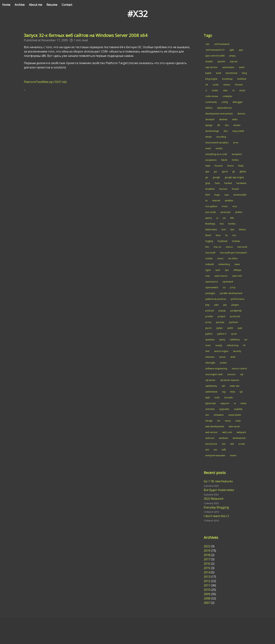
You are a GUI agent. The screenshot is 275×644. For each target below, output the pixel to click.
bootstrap (227, 79)
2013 (207, 577)
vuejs (238, 421)
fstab (241, 166)
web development (215, 426)
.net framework (222, 44)
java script (211, 212)
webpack (241, 432)
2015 (207, 568)
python (209, 334)
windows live (239, 438)
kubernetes (211, 229)
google (216, 177)
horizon (223, 189)
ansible (209, 61)
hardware (241, 183)
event (208, 148)
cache (216, 85)
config (225, 102)
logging (209, 241)
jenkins (239, 212)
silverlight (210, 363)
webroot (210, 438)
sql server (210, 380)
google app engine (234, 177)
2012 (207, 581)
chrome (239, 85)
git (234, 172)
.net (207, 44)
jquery (209, 218)
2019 (207, 551)
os (224, 287)
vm (219, 421)
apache (221, 61)
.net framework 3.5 (215, 50)
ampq (232, 56)
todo (217, 397)
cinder (215, 90)
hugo (217, 195)
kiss (222, 224)
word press (211, 444)
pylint (230, 328)
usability (238, 409)
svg (224, 392)
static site (235, 386)
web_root (227, 432)
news (237, 264)
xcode (242, 444)
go (207, 177)
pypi (240, 328)
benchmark (232, 73)
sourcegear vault (214, 374)
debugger (238, 102)
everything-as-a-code (216, 154)
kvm (224, 229)
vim (207, 415)
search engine (221, 351)
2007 (207, 603)
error (236, 143)
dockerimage (212, 131)
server (223, 357)
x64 (232, 444)
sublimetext (211, 392)
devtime (223, 119)
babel (208, 73)
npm (218, 270)
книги (233, 455)
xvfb (224, 450)
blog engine (211, 79)
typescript (211, 403)
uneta (243, 403)
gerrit (225, 172)
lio (227, 235)
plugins (235, 305)
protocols (235, 316)
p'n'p (233, 287)
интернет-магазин (215, 455)
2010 (207, 590)
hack (217, 183)
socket (223, 363)
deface (209, 108)
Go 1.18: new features (218, 481)
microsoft (210, 253)
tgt (241, 392)
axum (242, 67)
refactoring (233, 345)
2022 (207, 546)
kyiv (232, 229)
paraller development (231, 293)
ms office (233, 258)
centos (227, 85)
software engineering (216, 369)
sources (231, 374)
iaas (227, 195)
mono (220, 258)
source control (239, 369)
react (208, 345)
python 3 (222, 334)
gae (207, 172)
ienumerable (240, 195)
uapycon (225, 403)
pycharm (234, 322)
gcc (216, 172)
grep (208, 183)
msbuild (210, 264)
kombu (232, 224)
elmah (209, 137)
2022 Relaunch (214, 499)
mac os (217, 247)
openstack (228, 282)
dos (226, 131)
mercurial (242, 247)
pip (225, 305)
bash (219, 73)
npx (227, 270)
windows (223, 438)
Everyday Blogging (216, 507)
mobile (209, 258)
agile (232, 50)
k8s (232, 218)
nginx (208, 270)
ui (235, 403)
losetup (236, 241)
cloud (242, 90)
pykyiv (220, 328)
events (219, 148)
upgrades (224, 409)
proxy (208, 322)
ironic (225, 206)
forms (230, 166)
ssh (223, 386)
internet (216, 201)
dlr (219, 125)
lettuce (242, 229)
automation (228, 67)
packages (210, 293)
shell (233, 357)
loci (234, 235)
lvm (207, 247)
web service (211, 432)
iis (206, 201)
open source (221, 276)
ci (206, 90)
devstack (210, 119)
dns (227, 125)
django (209, 125)
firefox (235, 160)
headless (210, 189)
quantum (210, 340)
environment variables (217, 143)
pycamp (220, 322)
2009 (207, 594)
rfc (244, 345)
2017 (207, 559)
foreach (219, 166)
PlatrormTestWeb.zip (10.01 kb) (45, 82)
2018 (207, 555)
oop (208, 276)
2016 (207, 564)
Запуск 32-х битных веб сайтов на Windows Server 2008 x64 (86, 35)
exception (237, 154)
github (243, 172)
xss (215, 450)
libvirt (208, 235)
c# (207, 85)
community (211, 102)
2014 (207, 572)
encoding (221, 137)
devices (241, 114)
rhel (207, 351)
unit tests (210, 409)
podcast (210, 311)
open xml (237, 276)
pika (216, 305)
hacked (228, 183)
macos (229, 247)
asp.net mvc (211, 67)
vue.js (228, 421)
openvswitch (212, 287)
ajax (241, 50)
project (222, 316)
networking (224, 264)
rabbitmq (235, 340)
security (237, 351)
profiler (209, 316)
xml (207, 450)
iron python (211, 206)
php (207, 305)
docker (237, 125)
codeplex (227, 96)
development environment (219, 114)
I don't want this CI (216, 516)
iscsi (235, 206)
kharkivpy (210, 224)
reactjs (219, 345)
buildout (242, 79)
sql (242, 374)
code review (212, 96)
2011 (207, 585)
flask (208, 166)
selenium (210, 357)
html (208, 195)
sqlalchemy (211, 386)
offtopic (237, 270)
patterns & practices (216, 299)
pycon (209, 328)
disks (235, 119)
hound (235, 189)
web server (234, 426)
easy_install (238, 131)
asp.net (234, 61)
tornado (229, 397)
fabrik (224, 160)
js (217, 218)
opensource (212, 282)
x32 (224, 444)
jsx (224, 218)
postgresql (236, 311)
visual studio (235, 415)
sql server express (230, 380)
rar (246, 340)
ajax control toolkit (215, 56)
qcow (234, 334)
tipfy (208, 397)
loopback (223, 241)
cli (233, 90)
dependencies (224, 108)
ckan (225, 90)
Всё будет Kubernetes (219, 490)
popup (222, 311)
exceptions (211, 160)
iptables (229, 201)
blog (244, 73)
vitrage (209, 421)
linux (218, 235)
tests (233, 392)
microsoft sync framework (233, 253)
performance (238, 299)
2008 (207, 598)
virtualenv (219, 415)
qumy (222, 340)
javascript (226, 212)
